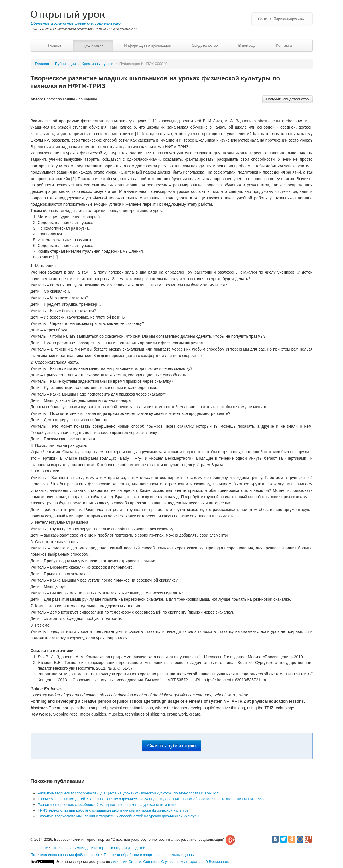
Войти (262, 19)
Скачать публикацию (172, 746)
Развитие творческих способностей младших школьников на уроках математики (107, 805)
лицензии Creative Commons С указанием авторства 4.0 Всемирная (170, 862)
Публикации (93, 45)
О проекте (39, 848)
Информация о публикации (148, 45)
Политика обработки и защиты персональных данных (150, 855)
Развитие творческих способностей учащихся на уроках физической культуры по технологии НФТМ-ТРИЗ (129, 793)
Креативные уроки (98, 64)
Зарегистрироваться (290, 19)
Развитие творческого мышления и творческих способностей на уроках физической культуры (119, 816)
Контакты (284, 45)
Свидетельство (205, 45)
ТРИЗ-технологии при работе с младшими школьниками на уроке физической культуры (114, 810)
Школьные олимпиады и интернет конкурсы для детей (98, 848)
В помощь (247, 45)
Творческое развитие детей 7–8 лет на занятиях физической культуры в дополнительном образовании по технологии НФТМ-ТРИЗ (151, 799)
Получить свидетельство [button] (287, 99)
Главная (55, 45)
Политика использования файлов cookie (66, 855)
